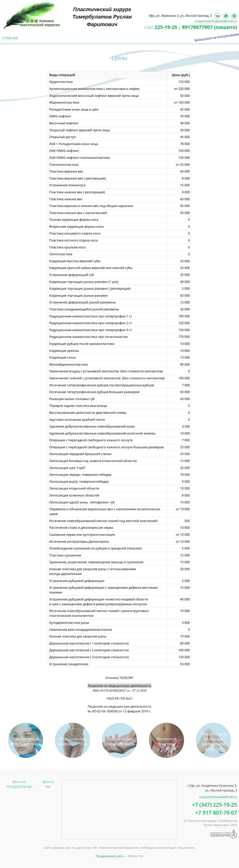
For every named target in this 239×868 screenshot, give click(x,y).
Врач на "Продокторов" (19, 784)
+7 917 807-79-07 (216, 813)
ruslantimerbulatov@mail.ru (216, 21)
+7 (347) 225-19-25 (215, 805)
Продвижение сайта (110, 856)
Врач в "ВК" (48, 784)
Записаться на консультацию (235, 65)
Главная (10, 38)
